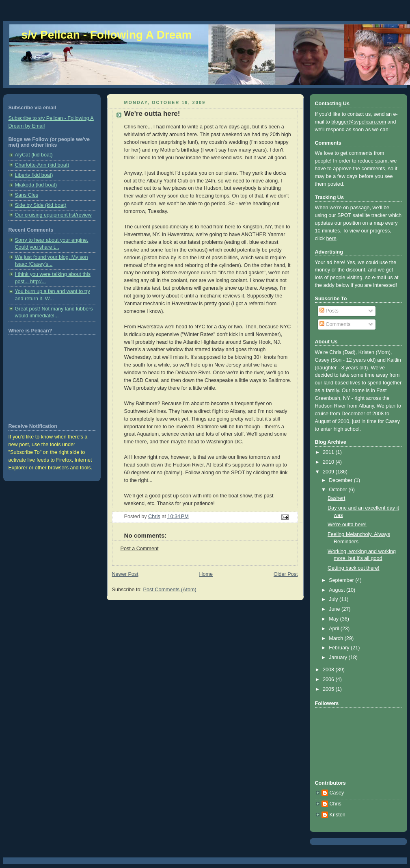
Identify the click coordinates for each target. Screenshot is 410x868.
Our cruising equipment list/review (53, 215)
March (337, 638)
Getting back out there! (354, 568)
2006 (329, 679)
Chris (336, 804)
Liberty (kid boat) (34, 175)
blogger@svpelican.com (359, 122)
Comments (335, 324)
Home (206, 574)
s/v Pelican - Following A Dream (107, 35)
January (339, 658)
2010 (329, 462)
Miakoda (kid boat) (36, 185)
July (334, 599)
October (339, 490)
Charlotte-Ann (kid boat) (42, 165)
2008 (329, 670)
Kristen (338, 815)
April (335, 629)
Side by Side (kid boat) (41, 205)
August (338, 590)
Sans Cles (27, 195)
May (334, 619)
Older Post (286, 574)
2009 (329, 472)
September (342, 580)
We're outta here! (347, 525)
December (341, 480)
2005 (329, 689)
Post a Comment (140, 549)
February (340, 648)
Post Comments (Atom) (170, 590)
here (331, 239)
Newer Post (125, 574)
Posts (329, 311)
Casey (337, 793)
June (335, 609)
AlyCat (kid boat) (34, 155)
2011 (329, 452)
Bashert (336, 498)
